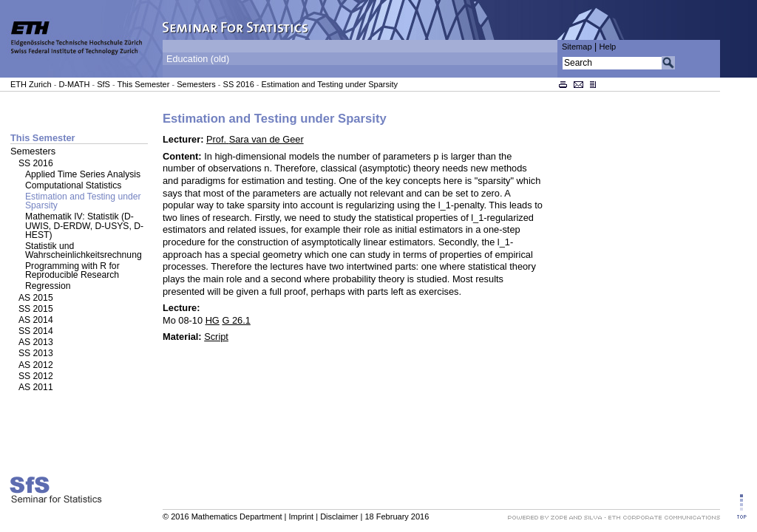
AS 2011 (36, 387)
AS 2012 (36, 365)
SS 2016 (239, 84)
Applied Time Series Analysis (83, 174)
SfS (103, 84)
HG (213, 320)
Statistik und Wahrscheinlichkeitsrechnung (84, 250)
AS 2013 (36, 342)
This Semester (143, 84)
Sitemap (577, 47)
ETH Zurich (31, 84)
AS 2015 (36, 298)
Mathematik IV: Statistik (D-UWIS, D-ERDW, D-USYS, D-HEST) (84, 225)
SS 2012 (36, 376)
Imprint (302, 516)
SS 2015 (36, 309)
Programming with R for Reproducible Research (72, 270)
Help (608, 47)
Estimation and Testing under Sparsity (330, 84)
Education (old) (198, 59)
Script (216, 337)
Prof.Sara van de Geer (255, 139)
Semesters (196, 84)
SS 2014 (36, 331)
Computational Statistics (73, 185)
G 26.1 (236, 320)
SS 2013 (36, 353)
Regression (48, 286)
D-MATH (74, 84)
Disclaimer (339, 516)
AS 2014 (36, 320)
